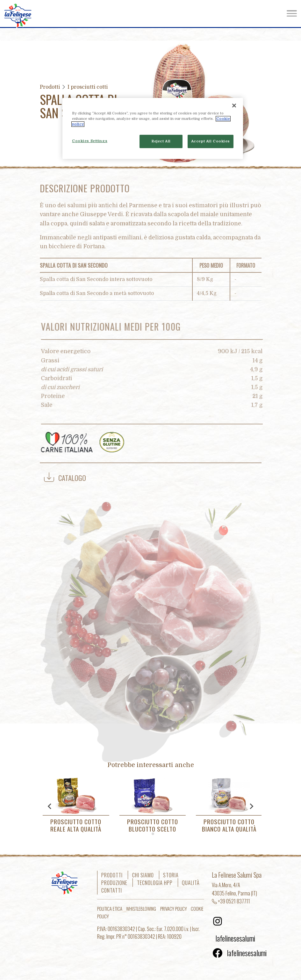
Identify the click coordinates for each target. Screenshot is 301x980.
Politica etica (110, 909)
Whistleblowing (141, 909)
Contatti (112, 890)
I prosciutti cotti (88, 87)
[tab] (148, 834)
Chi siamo (143, 875)
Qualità (191, 882)
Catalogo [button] (65, 478)
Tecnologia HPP (155, 882)
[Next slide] (251, 806)
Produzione (114, 882)
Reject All (161, 141)
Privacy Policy (174, 909)
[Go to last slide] (50, 806)
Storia (171, 875)
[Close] (234, 106)
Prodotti (50, 87)
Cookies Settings (90, 141)
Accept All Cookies (211, 141)
